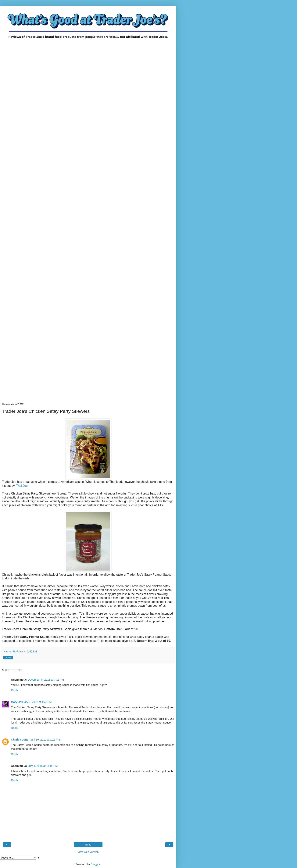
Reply (14, 690)
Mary (14, 702)
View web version (88, 852)
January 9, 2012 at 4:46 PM (35, 702)
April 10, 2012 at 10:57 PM (45, 740)
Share (8, 658)
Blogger (95, 864)
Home (88, 845)
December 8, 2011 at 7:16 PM (46, 680)
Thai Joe (22, 486)
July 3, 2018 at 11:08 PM (43, 766)
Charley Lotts (20, 740)
